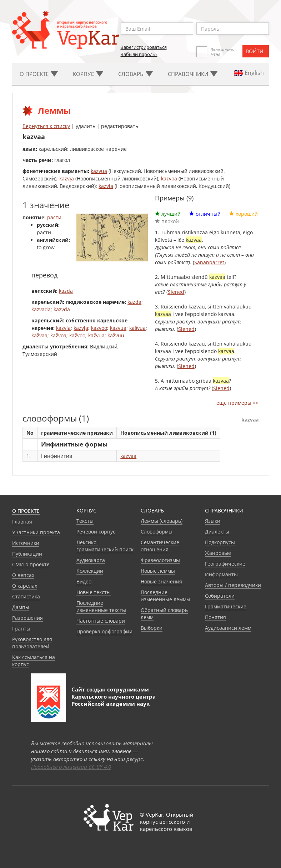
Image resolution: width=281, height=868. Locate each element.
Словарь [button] (136, 74)
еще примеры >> (237, 403)
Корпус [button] (88, 74)
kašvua (137, 328)
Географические (225, 564)
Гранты (21, 629)
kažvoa (58, 335)
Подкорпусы (220, 542)
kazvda (62, 309)
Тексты (85, 521)
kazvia (106, 186)
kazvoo (99, 328)
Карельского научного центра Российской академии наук (114, 700)
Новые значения (161, 581)
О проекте (26, 511)
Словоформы (157, 532)
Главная (22, 522)
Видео (84, 581)
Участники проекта (36, 532)
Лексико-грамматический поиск (105, 546)
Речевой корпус (96, 532)
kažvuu (116, 335)
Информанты (221, 574)
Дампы (21, 607)
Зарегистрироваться (144, 47)
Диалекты (217, 532)
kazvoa (169, 178)
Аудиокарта (91, 560)
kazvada (41, 309)
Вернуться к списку (46, 126)
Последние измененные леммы (165, 596)
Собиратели (220, 596)
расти (54, 217)
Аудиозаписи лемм (228, 628)
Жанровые (218, 553)
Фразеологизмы (160, 560)
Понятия (215, 617)
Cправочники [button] (193, 74)
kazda (66, 291)
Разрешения (27, 618)
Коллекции (90, 571)
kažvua (96, 335)
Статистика (26, 596)
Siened (176, 292)
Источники (26, 543)
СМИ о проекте (31, 564)
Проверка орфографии (104, 631)
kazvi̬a (67, 178)
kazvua (99, 171)
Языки (213, 521)
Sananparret (209, 262)
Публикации (27, 554)
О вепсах (23, 575)
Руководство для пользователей (32, 643)
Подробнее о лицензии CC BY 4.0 (71, 767)
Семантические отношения (160, 546)
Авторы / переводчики (233, 585)
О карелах (25, 586)
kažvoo (77, 335)
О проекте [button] (39, 74)
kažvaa (39, 335)
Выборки (152, 628)
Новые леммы (158, 571)
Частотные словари (101, 621)
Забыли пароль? (139, 54)
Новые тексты (94, 592)
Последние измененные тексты (101, 606)
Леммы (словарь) (162, 521)
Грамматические (226, 606)
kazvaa (128, 456)
